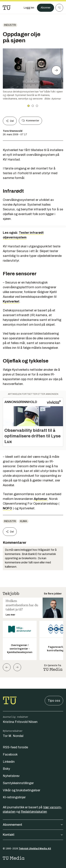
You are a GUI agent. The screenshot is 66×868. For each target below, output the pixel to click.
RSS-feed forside (15, 747)
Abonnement (33, 825)
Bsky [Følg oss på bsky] (6, 769)
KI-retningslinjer (14, 797)
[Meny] (59, 8)
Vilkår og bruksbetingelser (22, 790)
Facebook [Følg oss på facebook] (10, 754)
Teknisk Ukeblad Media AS (35, 849)
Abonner (45, 8)
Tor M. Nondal (13, 736)
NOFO (7, 508)
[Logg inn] (29, 8)
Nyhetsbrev (11, 776)
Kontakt (33, 835)
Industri (10, 25)
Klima (24, 521)
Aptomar (41, 499)
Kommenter (30, 121)
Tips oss (54, 701)
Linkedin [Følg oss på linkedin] (9, 762)
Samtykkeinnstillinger (18, 783)
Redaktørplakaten (34, 812)
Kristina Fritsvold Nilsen (20, 722)
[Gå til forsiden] (7, 8)
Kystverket (11, 301)
